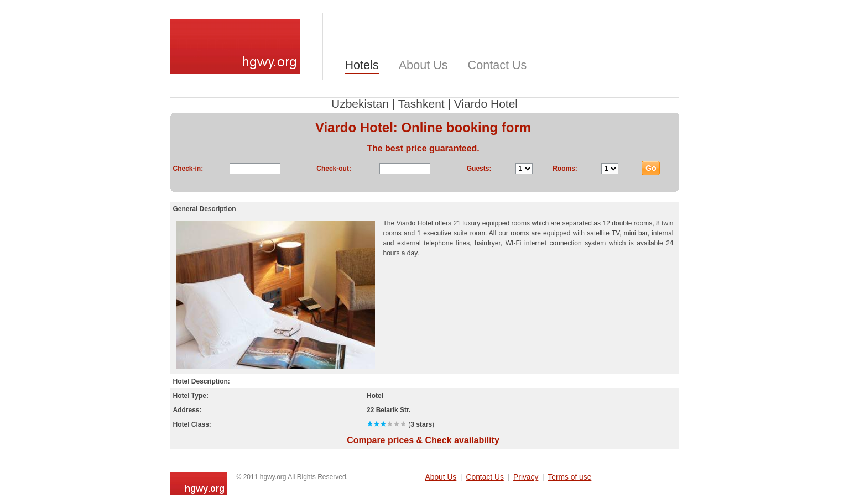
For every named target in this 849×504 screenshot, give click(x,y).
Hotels (362, 65)
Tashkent (421, 104)
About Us (423, 65)
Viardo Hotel (486, 104)
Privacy (526, 477)
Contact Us (498, 65)
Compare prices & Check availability (423, 440)
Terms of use (569, 477)
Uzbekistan (360, 104)
